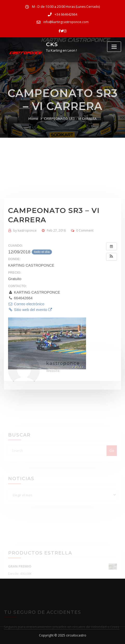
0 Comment (85, 277)
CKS (52, 44)
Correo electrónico (26, 351)
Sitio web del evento (30, 356)
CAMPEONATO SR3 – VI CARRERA (70, 127)
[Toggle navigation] (114, 47)
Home (33, 127)
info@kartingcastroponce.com (66, 22)
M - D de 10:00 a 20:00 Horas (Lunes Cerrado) (66, 7)
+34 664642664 (66, 14)
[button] (111, 303)
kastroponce (25, 277)
